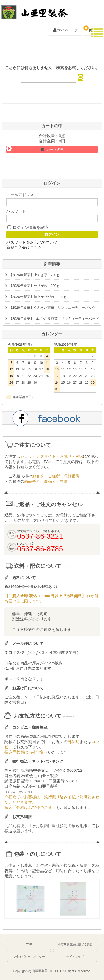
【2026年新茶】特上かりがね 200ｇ (38, 297)
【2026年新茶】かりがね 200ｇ (34, 286)
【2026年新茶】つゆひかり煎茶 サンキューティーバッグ (54, 319)
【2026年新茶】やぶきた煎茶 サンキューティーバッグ (52, 308)
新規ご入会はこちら (24, 247)
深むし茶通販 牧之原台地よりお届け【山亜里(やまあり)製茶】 (34, 10)
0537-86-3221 (78, 11)
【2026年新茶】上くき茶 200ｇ (34, 275)
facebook (52, 418)
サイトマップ (75, 957)
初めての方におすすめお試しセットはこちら (52, 112)
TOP (29, 944)
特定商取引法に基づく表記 (75, 944)
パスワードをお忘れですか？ (32, 242)
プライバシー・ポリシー (29, 957)
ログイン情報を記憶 (28, 227)
